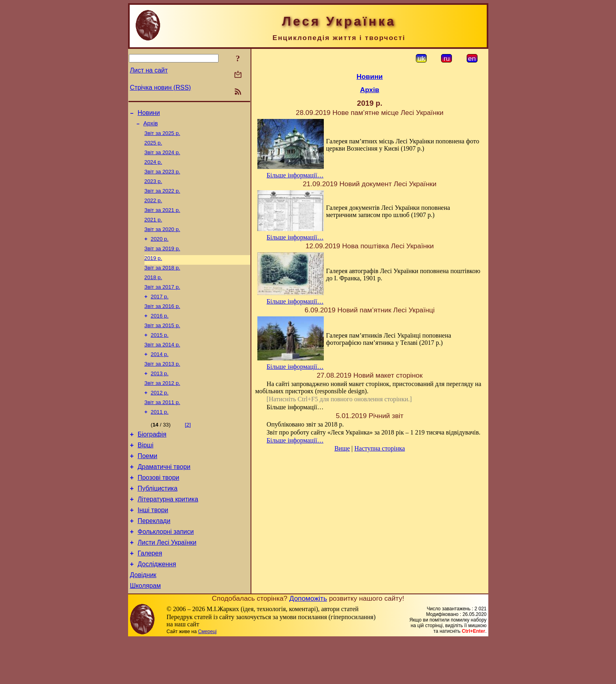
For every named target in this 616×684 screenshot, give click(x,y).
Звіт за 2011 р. (163, 428)
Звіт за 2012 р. (163, 407)
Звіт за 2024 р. (163, 157)
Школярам (145, 630)
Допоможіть (308, 643)
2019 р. (153, 272)
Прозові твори (159, 510)
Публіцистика (158, 522)
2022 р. (153, 209)
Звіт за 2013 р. (163, 386)
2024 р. (153, 168)
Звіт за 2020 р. (163, 240)
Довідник (143, 618)
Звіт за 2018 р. (163, 282)
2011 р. (160, 438)
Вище (342, 448)
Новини (149, 114)
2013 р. (160, 397)
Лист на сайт (149, 70)
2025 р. (153, 147)
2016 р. (160, 334)
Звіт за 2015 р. (163, 345)
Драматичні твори (164, 498)
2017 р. (160, 313)
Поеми (147, 486)
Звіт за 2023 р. (163, 178)
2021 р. (153, 230)
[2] (188, 451)
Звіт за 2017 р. (163, 303)
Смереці (207, 676)
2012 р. (160, 417)
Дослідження (157, 606)
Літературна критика (168, 534)
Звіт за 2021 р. (163, 220)
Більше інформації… (295, 175)
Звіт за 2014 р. (163, 365)
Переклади (154, 558)
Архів (150, 126)
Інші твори (153, 546)
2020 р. (160, 251)
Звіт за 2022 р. (163, 199)
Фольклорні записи (166, 570)
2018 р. (153, 293)
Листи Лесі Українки (167, 582)
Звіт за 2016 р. (163, 324)
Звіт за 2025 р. (163, 136)
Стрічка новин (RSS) (161, 88)
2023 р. (153, 188)
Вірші (146, 474)
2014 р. (160, 376)
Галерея (150, 594)
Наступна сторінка (379, 448)
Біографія (152, 462)
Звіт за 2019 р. (163, 261)
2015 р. (160, 355)
